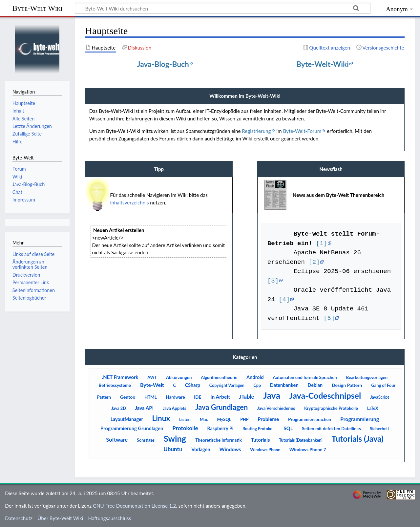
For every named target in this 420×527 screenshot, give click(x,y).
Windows (230, 449)
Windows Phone (265, 450)
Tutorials (261, 440)
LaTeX (373, 408)
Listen (185, 419)
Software (117, 440)
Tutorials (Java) (357, 439)
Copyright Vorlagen (227, 385)
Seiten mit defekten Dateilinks (331, 429)
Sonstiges (146, 440)
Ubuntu (173, 449)
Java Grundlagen (221, 407)
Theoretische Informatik (219, 440)
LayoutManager (127, 419)
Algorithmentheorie (219, 377)
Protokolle (185, 428)
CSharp (193, 385)
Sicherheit (379, 429)
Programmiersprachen (310, 419)
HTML (150, 397)
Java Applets (175, 408)
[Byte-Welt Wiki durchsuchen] (223, 8)
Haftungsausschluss (110, 518)
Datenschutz (19, 518)
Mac (204, 419)
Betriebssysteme (115, 385)
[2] (314, 262)
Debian (315, 385)
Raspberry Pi (220, 428)
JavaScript (380, 397)
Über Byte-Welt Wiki (60, 518)
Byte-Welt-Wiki (323, 64)
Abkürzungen (179, 377)
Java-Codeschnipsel (325, 395)
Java (272, 395)
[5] (329, 318)
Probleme (268, 419)
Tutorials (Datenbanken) (301, 440)
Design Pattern (347, 385)
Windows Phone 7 (308, 449)
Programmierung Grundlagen (132, 428)
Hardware (176, 397)
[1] (322, 243)
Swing (175, 438)
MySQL (224, 419)
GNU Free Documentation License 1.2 (134, 506)
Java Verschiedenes (276, 408)
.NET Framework (120, 377)
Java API (145, 408)
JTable (247, 397)
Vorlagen (201, 449)
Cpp (257, 385)
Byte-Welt (152, 385)
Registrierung (256, 131)
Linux (161, 418)
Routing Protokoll (259, 429)
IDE (198, 397)
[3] (273, 281)
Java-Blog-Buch (163, 64)
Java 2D (119, 408)
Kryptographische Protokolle (331, 408)
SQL (288, 428)
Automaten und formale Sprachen (305, 377)
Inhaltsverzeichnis (129, 202)
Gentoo (128, 397)
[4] (284, 300)
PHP (244, 420)
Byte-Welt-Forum (302, 131)
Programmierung (360, 419)
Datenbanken (284, 385)
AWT (152, 378)
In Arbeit (220, 397)
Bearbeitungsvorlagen (367, 377)
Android (255, 377)
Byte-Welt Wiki (37, 8)
